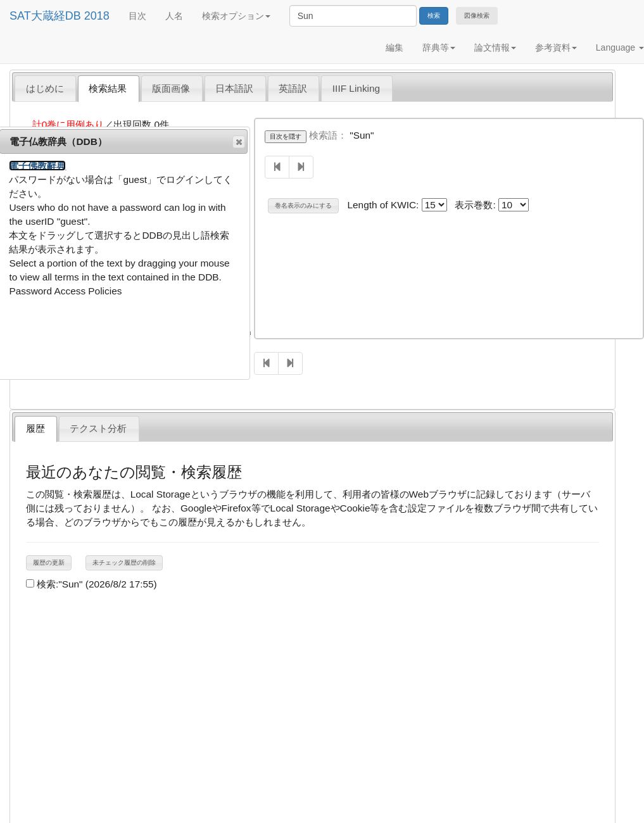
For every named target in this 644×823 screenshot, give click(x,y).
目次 (137, 16)
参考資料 (556, 47)
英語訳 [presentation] (293, 88)
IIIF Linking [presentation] (356, 88)
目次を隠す (286, 136)
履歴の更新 (49, 562)
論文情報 (495, 47)
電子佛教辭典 (37, 166)
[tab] (45, 88)
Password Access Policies (65, 291)
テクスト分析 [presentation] (98, 428)
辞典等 (439, 47)
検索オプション (236, 16)
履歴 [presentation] (35, 428)
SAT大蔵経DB (45, 16)
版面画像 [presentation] (171, 88)
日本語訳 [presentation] (234, 88)
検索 (434, 16)
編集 (395, 47)
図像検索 (477, 16)
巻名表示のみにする (303, 205)
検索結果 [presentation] (108, 88)
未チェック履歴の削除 (124, 562)
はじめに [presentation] (45, 88)
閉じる (238, 142)
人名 (174, 16)
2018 (97, 16)
